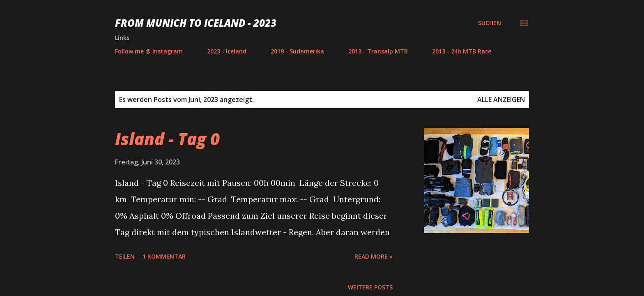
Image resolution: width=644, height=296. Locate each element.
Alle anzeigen (501, 99)
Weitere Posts (370, 287)
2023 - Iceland (227, 51)
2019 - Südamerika (297, 51)
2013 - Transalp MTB (378, 51)
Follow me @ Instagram (149, 51)
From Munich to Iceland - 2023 (196, 23)
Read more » (374, 256)
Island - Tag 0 (167, 139)
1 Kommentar (164, 256)
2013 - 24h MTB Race (462, 51)
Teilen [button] (125, 256)
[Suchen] (490, 23)
